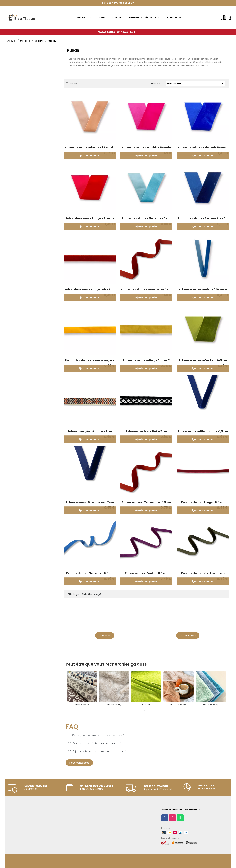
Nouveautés (188, 628)
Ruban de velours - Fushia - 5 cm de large (146, 148)
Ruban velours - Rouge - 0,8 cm (203, 502)
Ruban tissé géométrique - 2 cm (90, 431)
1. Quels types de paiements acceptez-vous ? (97, 735)
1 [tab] (145, 710)
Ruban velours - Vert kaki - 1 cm (203, 573)
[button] (105, 635)
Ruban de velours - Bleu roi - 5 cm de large (203, 148)
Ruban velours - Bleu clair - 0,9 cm (90, 573)
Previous (63, 689)
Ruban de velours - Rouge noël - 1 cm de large (90, 289)
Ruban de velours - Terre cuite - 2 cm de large (146, 289)
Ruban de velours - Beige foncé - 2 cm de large (146, 360)
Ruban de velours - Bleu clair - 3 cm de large (146, 218)
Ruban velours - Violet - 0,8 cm (146, 573)
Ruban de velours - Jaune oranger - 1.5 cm (90, 360)
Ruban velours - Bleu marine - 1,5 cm (203, 431)
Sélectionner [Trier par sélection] (196, 84)
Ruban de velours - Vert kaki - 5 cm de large (203, 360)
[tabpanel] (211, 689)
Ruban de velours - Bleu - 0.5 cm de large (203, 289)
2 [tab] (148, 710)
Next (229, 689)
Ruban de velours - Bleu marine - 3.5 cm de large (203, 218)
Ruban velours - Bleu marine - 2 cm (90, 502)
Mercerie (105, 628)
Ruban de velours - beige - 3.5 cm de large (90, 148)
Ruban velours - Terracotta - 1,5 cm (146, 502)
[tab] (146, 735)
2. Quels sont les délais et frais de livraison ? (96, 743)
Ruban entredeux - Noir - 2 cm (146, 431)
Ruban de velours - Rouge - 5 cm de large (90, 218)
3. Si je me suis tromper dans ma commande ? (98, 751)
